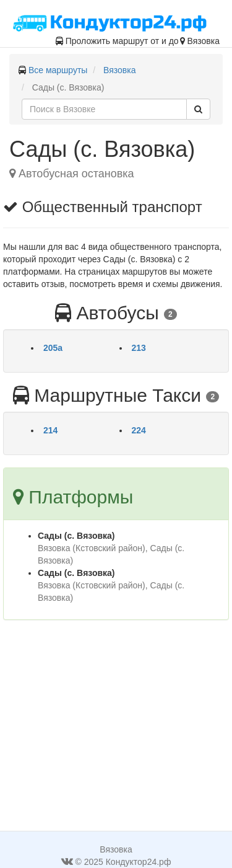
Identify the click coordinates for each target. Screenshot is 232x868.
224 (139, 430)
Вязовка (119, 70)
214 (50, 430)
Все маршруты (58, 70)
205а (53, 348)
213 (139, 348)
